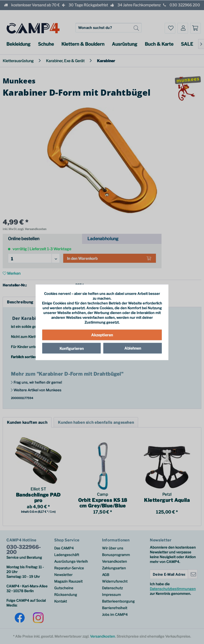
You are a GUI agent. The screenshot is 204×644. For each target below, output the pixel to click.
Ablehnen (133, 348)
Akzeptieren (102, 335)
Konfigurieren (72, 348)
